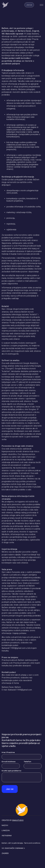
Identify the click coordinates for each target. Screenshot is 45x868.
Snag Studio (18, 820)
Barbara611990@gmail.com (14, 648)
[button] (42, 5)
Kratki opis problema (11, 771)
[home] (8, 5)
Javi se (29, 5)
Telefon (27, 762)
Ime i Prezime (8, 752)
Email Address (9, 762)
